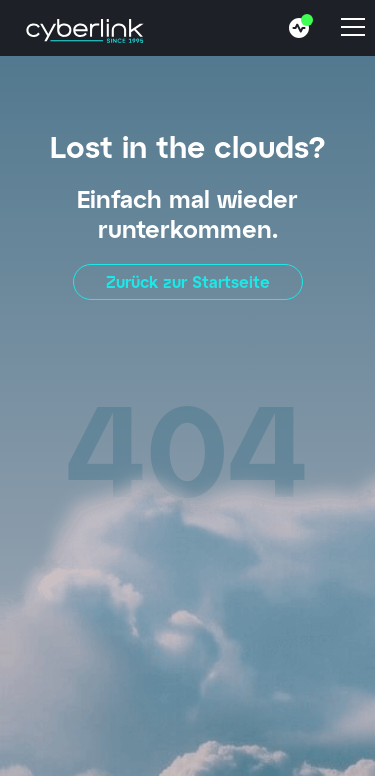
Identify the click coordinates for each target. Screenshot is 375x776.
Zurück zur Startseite (188, 281)
